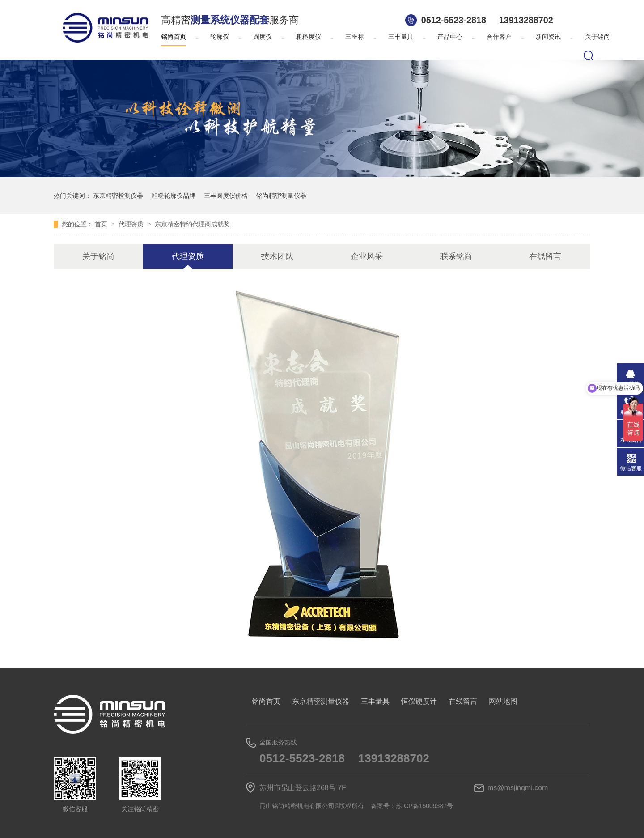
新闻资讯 (548, 37)
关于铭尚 (597, 37)
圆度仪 (263, 37)
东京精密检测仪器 (118, 196)
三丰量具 (401, 37)
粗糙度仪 (309, 37)
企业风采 (367, 256)
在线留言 (545, 256)
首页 (102, 224)
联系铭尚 (456, 256)
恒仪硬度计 (419, 701)
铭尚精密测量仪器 (281, 196)
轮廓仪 (220, 37)
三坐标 (355, 37)
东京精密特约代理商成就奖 (192, 224)
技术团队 (277, 256)
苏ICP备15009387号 (424, 806)
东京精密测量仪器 (321, 701)
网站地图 (503, 701)
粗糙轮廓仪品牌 (174, 196)
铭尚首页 (174, 37)
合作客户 (499, 37)
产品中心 (450, 37)
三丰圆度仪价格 (226, 196)
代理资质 (132, 224)
